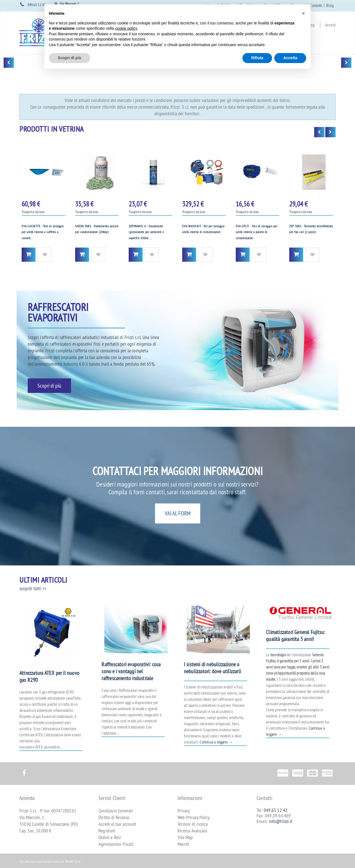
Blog (330, 5)
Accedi (330, 25)
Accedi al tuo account (117, 824)
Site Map (185, 837)
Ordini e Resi (110, 837)
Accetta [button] (290, 58)
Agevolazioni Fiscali (116, 844)
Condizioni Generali (116, 811)
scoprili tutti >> (33, 588)
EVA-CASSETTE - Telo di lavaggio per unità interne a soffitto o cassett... (43, 232)
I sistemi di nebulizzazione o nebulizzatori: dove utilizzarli (212, 668)
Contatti (316, 5)
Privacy (184, 811)
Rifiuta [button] (257, 58)
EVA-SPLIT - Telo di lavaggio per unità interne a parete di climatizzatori (257, 232)
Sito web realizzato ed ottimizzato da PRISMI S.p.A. (50, 861)
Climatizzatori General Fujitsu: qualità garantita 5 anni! (296, 635)
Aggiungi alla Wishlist (45, 255)
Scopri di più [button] (69, 58)
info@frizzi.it (281, 821)
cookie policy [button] (126, 28)
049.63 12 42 (37, 5)
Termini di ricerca (193, 824)
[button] (303, 13)
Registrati (107, 831)
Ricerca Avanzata (192, 831)
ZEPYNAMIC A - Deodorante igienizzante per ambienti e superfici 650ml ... (146, 232)
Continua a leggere (216, 742)
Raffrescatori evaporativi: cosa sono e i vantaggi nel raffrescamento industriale (131, 671)
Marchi (183, 844)
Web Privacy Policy (194, 817)
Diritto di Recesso (114, 817)
